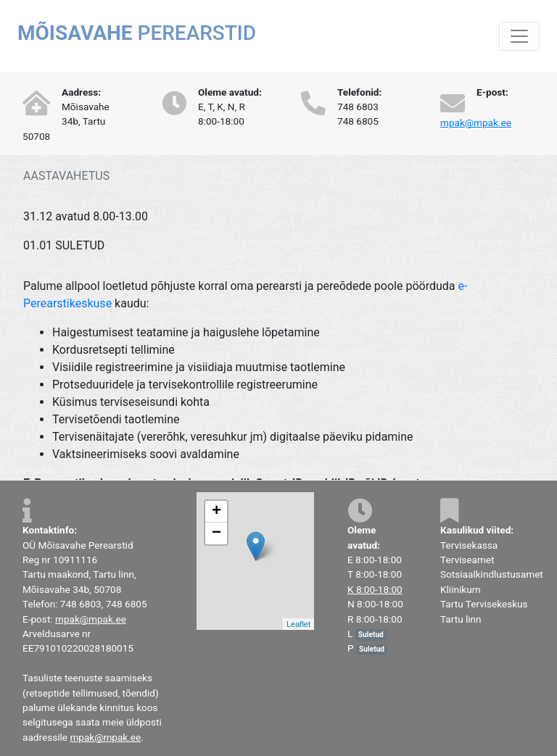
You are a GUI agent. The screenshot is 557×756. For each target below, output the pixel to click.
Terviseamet (467, 560)
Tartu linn (461, 619)
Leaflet (298, 624)
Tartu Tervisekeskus (484, 604)
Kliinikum (461, 589)
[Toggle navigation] (519, 36)
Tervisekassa (469, 545)
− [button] (216, 533)
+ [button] (216, 512)
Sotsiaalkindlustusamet (492, 574)
